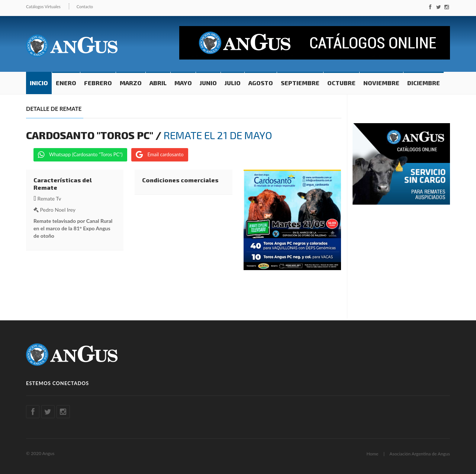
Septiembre (300, 83)
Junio (208, 83)
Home (372, 454)
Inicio (39, 83)
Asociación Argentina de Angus (420, 454)
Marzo (131, 83)
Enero (66, 83)
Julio (233, 83)
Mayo (183, 83)
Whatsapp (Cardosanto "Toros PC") (80, 155)
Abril (158, 83)
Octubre (341, 83)
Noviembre (381, 83)
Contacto (85, 7)
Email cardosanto (160, 155)
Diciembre (424, 83)
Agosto (261, 83)
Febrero (98, 83)
